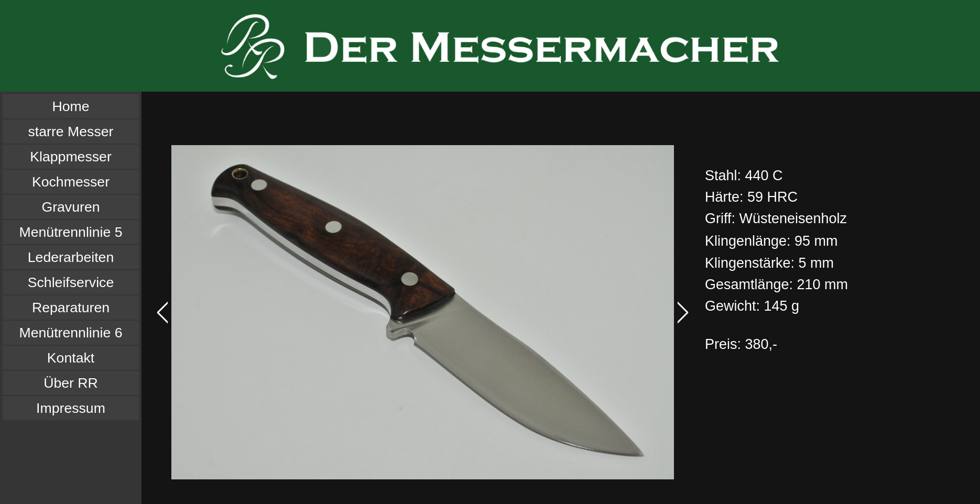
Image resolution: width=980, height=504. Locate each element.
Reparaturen (71, 308)
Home (70, 106)
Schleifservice (71, 282)
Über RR (71, 383)
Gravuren (70, 207)
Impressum (71, 408)
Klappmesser (71, 157)
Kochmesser (71, 182)
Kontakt (71, 358)
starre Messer (71, 132)
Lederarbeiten (71, 257)
